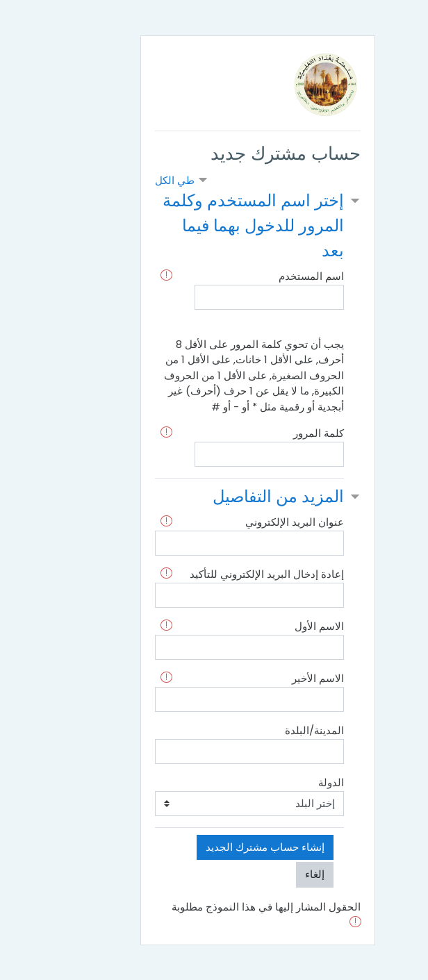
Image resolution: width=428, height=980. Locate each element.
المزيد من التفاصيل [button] (234, 496)
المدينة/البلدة (271, 730)
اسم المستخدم (267, 276)
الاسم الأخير (274, 678)
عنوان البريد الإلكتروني (251, 522)
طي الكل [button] (131, 180)
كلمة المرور (275, 433)
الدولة (287, 782)
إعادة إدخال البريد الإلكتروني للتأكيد (223, 574)
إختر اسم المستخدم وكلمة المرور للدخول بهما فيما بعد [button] (209, 225)
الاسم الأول (275, 626)
